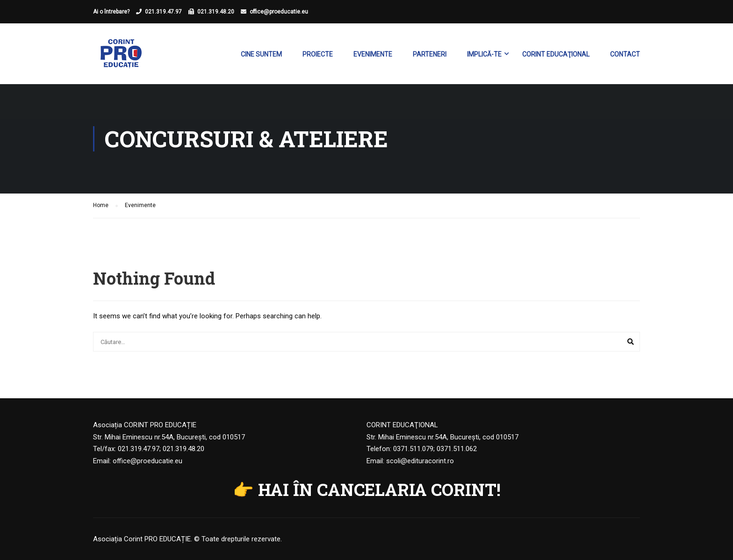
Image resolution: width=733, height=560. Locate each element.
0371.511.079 (413, 449)
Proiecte (318, 54)
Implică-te (484, 54)
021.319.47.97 (163, 12)
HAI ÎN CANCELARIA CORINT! (379, 489)
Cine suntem (261, 54)
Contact (625, 54)
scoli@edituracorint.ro (420, 461)
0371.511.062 (457, 449)
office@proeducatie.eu (279, 12)
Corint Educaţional (556, 54)
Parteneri (430, 54)
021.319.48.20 (216, 12)
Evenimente (373, 54)
